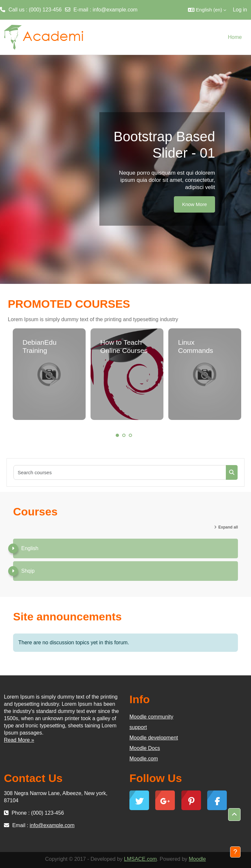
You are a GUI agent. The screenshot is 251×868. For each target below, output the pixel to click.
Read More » (19, 740)
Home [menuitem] (235, 37)
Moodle (197, 859)
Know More (194, 204)
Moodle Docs (145, 748)
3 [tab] (130, 435)
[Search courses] (120, 472)
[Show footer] (235, 852)
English (30, 548)
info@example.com (115, 10)
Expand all (228, 527)
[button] (207, 10)
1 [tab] (117, 435)
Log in (240, 10)
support (138, 727)
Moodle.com (144, 759)
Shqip (28, 571)
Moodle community (151, 717)
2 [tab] (124, 435)
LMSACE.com (140, 859)
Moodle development (154, 738)
